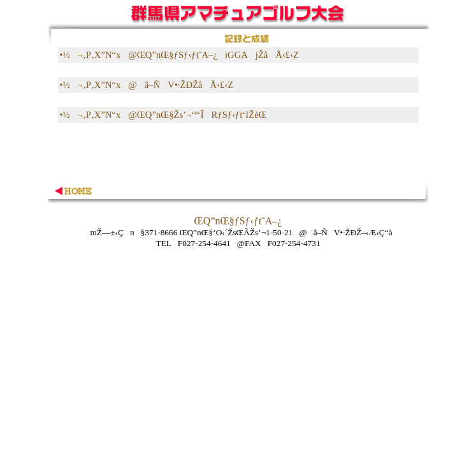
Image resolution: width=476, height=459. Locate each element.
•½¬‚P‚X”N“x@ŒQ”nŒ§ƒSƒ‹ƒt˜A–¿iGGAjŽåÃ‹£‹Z (179, 55)
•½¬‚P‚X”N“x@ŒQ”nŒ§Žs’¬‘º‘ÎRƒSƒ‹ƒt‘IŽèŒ (165, 115)
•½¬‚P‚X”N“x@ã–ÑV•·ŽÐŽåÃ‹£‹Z (147, 85)
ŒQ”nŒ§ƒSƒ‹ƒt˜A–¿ (238, 221)
